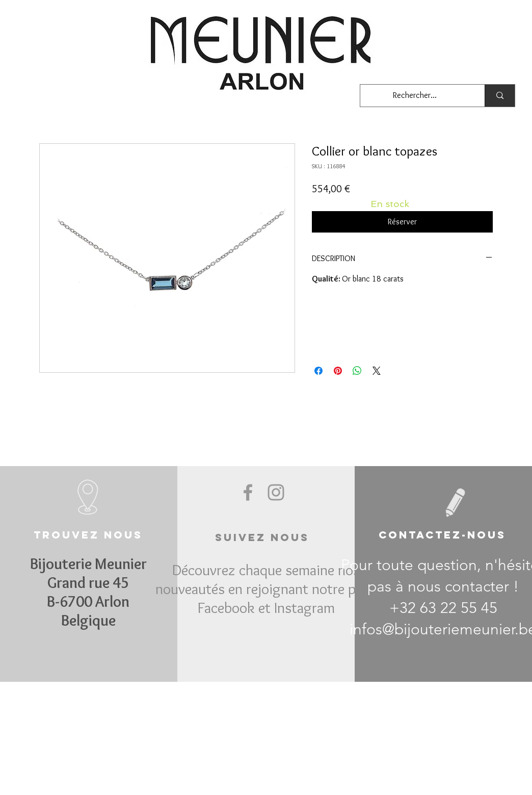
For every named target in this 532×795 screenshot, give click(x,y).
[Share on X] (377, 371)
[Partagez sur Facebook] (318, 371)
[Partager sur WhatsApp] (357, 371)
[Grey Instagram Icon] (276, 492)
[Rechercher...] (415, 96)
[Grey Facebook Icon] (248, 492)
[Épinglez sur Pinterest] (338, 371)
